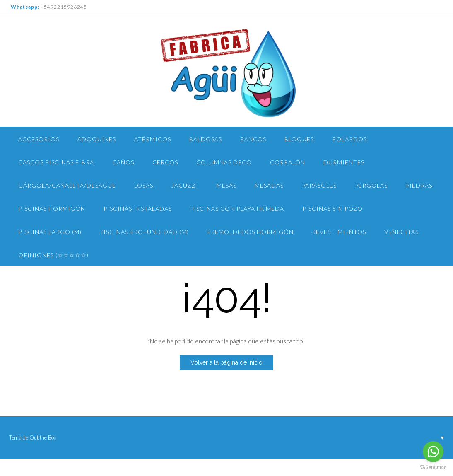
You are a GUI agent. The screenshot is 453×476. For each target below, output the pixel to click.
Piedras (419, 185)
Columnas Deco (224, 162)
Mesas (226, 185)
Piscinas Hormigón (52, 209)
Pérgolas (371, 185)
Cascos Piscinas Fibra (56, 162)
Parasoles (319, 185)
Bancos (253, 139)
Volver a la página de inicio (226, 362)
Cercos (165, 162)
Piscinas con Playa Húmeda (237, 209)
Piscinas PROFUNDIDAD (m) (144, 232)
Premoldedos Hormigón (250, 232)
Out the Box (43, 437)
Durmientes (344, 162)
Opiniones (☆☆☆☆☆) (53, 255)
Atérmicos (153, 139)
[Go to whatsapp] (433, 452)
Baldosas (206, 139)
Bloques (299, 139)
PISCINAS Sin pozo (333, 209)
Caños (123, 162)
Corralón (288, 162)
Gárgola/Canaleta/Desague (67, 185)
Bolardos (349, 139)
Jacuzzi (185, 185)
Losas (144, 185)
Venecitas (401, 232)
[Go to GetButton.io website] (433, 468)
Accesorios (39, 139)
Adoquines (97, 139)
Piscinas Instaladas (138, 209)
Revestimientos (339, 232)
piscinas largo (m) (50, 232)
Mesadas (269, 185)
